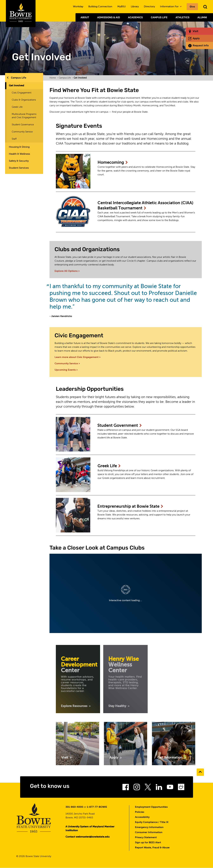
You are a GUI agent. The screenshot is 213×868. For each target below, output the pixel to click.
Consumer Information (149, 832)
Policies (140, 812)
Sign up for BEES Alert (148, 843)
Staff (14, 139)
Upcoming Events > (66, 370)
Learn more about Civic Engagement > (78, 357)
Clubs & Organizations (24, 100)
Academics (135, 17)
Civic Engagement (22, 93)
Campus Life (159, 17)
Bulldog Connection (100, 7)
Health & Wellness (19, 154)
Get (172, 758)
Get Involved (16, 86)
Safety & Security (19, 161)
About (85, 17)
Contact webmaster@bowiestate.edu (88, 837)
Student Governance (23, 125)
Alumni (202, 17)
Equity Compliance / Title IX (152, 822)
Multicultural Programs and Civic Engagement (24, 116)
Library (135, 7)
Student (120, 426)
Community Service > (67, 364)
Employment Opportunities (151, 807)
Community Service (22, 132)
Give (192, 7)
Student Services (19, 168)
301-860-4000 (74, 807)
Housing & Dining (19, 147)
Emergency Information (149, 827)
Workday (78, 7)
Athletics (182, 17)
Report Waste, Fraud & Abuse (152, 848)
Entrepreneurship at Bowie (130, 507)
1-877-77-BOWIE (97, 807)
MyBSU (122, 7)
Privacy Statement (146, 838)
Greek (109, 466)
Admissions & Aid (109, 17)
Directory (149, 7)
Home (54, 78)
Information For (171, 7)
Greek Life (17, 107)
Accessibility (142, 817)
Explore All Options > (67, 271)
